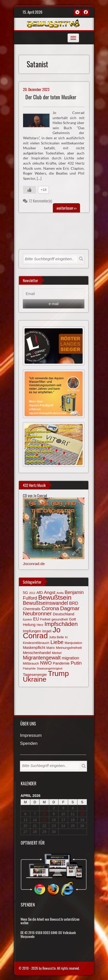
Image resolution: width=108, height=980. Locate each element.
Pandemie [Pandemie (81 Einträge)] (61, 663)
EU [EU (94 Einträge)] (36, 619)
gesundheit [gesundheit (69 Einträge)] (60, 619)
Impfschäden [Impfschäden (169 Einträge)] (61, 624)
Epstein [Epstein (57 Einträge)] (27, 619)
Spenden (29, 744)
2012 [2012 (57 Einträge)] (32, 593)
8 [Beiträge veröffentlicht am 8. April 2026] (44, 814)
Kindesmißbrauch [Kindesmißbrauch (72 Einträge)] (36, 643)
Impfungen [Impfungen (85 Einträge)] (32, 631)
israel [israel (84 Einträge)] (47, 631)
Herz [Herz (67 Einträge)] (40, 625)
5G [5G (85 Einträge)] (25, 593)
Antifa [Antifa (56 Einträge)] (60, 593)
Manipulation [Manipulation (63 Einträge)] (74, 643)
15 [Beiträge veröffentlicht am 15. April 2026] (44, 820)
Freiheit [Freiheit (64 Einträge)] (45, 619)
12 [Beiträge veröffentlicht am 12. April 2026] (82, 814)
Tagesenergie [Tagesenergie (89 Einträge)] (35, 675)
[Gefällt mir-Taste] (30, 190)
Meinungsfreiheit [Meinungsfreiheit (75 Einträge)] (69, 648)
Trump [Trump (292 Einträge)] (58, 673)
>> (66, 208)
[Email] (54, 294)
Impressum (31, 736)
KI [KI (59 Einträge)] (66, 637)
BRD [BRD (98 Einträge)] (74, 603)
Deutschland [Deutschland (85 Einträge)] (64, 614)
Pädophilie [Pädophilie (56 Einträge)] (29, 668)
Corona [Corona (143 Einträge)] (50, 608)
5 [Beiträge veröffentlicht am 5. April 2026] (82, 808)
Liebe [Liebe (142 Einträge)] (57, 642)
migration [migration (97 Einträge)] (70, 658)
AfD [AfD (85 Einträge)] (39, 593)
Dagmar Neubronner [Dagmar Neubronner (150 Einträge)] (51, 611)
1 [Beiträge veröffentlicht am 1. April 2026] (44, 808)
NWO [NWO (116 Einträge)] (46, 663)
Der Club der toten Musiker (51, 97)
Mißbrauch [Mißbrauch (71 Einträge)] (31, 663)
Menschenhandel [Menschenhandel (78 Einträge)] (37, 653)
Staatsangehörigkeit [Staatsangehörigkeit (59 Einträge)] (50, 668)
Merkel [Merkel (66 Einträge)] (57, 653)
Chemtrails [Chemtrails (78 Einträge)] (32, 609)
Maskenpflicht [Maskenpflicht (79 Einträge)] (34, 648)
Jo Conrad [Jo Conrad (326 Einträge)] (42, 633)
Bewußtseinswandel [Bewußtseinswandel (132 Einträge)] (45, 603)
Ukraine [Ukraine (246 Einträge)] (35, 679)
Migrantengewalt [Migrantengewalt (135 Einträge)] (42, 658)
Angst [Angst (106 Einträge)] (49, 592)
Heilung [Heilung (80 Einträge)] (29, 625)
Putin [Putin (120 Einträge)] (76, 663)
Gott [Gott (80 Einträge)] (72, 619)
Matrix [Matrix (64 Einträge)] (51, 648)
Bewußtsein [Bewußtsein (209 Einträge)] (55, 597)
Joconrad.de (34, 564)
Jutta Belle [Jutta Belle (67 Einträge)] (56, 637)
